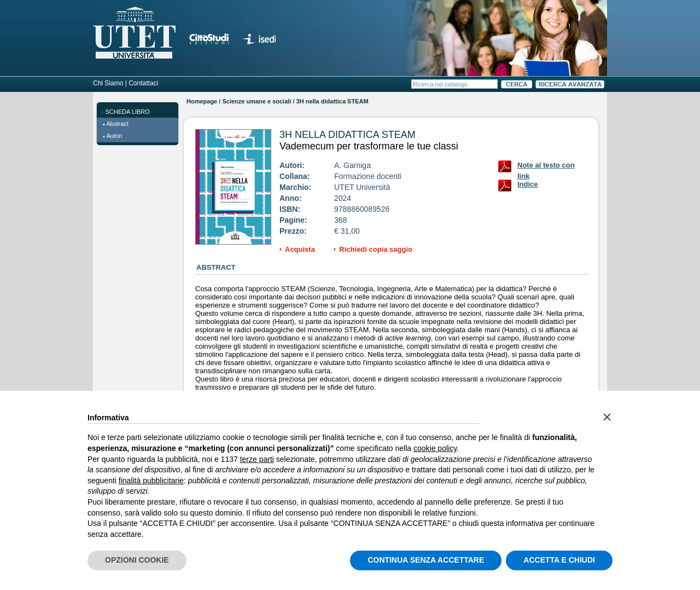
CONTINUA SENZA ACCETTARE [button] (426, 560)
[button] (607, 417)
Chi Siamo (108, 83)
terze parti (257, 459)
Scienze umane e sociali (256, 101)
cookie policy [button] (435, 448)
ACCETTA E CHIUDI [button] (559, 560)
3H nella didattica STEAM (348, 135)
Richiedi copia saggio (376, 249)
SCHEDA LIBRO (128, 112)
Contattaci (143, 83)
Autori (115, 136)
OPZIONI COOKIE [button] (137, 560)
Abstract (118, 124)
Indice (528, 184)
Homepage (202, 101)
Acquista (300, 249)
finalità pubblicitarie (151, 481)
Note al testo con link (546, 167)
